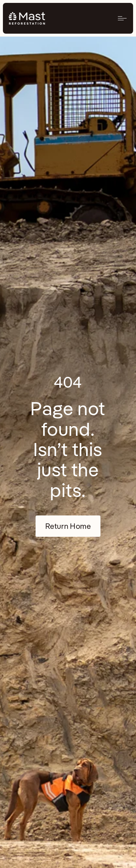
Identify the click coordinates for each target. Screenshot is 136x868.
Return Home (68, 526)
